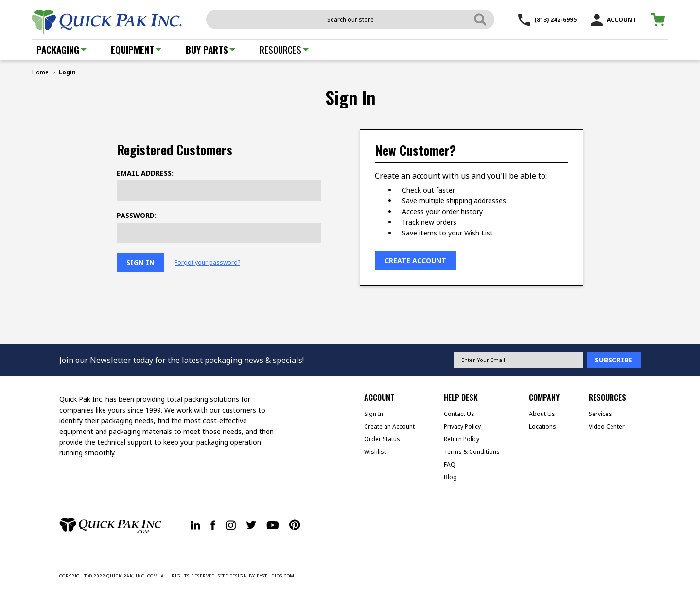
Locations (542, 426)
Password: (137, 215)
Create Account (415, 261)
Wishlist (375, 452)
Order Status (382, 439)
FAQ (450, 464)
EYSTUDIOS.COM (276, 576)
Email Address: (145, 173)
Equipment (136, 49)
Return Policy (462, 439)
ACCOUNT (613, 20)
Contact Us (459, 414)
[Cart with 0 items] (659, 20)
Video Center (607, 426)
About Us (542, 414)
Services (600, 414)
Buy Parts (210, 49)
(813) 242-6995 (547, 20)
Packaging (61, 49)
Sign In (374, 414)
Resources (284, 49)
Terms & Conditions (472, 452)
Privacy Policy (462, 426)
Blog (450, 477)
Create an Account (389, 426)
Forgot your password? (207, 263)
